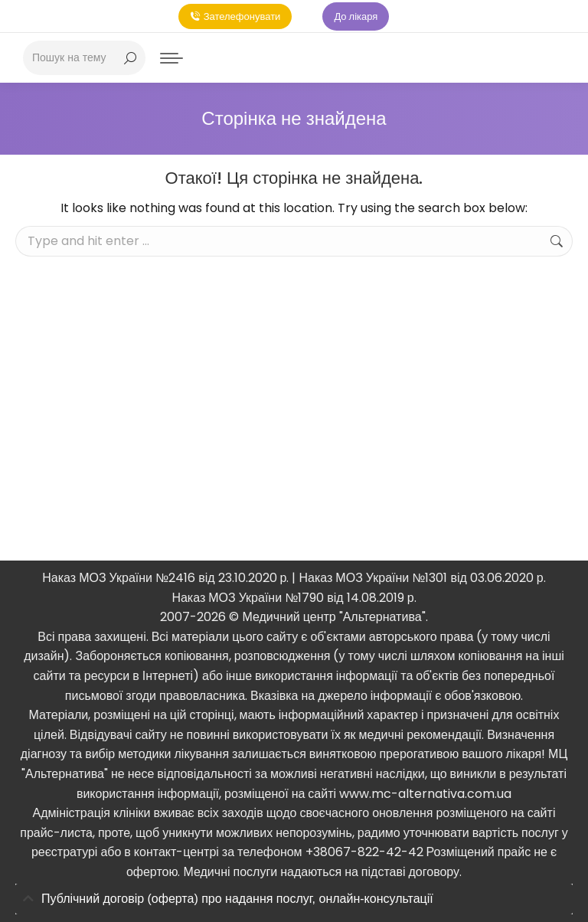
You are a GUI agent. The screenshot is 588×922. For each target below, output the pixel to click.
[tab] (294, 899)
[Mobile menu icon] (171, 58)
